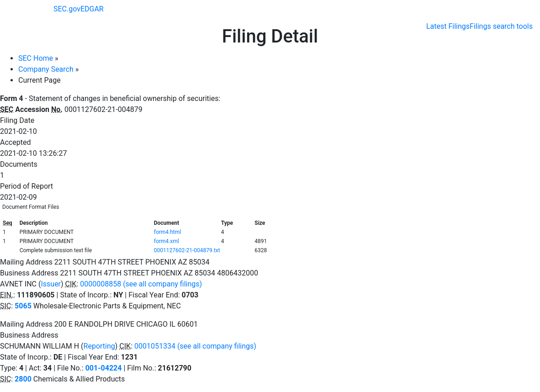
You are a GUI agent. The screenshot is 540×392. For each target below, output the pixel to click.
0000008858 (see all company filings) (141, 284)
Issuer (51, 284)
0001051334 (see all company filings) (195, 346)
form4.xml (167, 241)
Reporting (99, 346)
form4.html (168, 232)
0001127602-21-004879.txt (187, 250)
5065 (23, 306)
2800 (23, 379)
